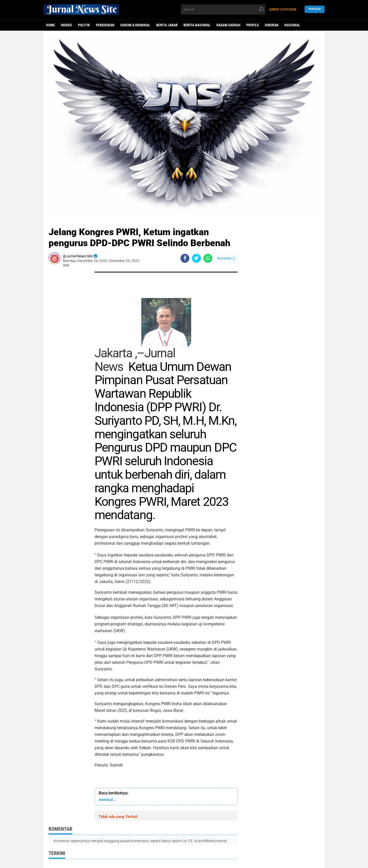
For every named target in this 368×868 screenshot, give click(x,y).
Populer (315, 9)
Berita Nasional (197, 25)
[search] (223, 9)
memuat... (108, 800)
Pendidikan (105, 25)
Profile (253, 25)
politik (84, 25)
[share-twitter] (196, 258)
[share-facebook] (185, 258)
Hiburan (272, 25)
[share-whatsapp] (208, 258)
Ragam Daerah (228, 25)
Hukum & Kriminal (135, 25)
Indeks (66, 25)
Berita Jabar (167, 25)
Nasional (292, 25)
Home (50, 25)
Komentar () (226, 258)
